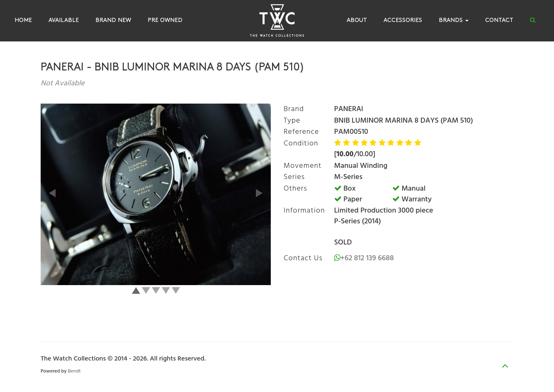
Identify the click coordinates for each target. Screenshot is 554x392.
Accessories (403, 21)
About (357, 21)
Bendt (74, 371)
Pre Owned (165, 21)
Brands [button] (454, 21)
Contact (499, 21)
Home (23, 21)
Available (64, 21)
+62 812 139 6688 (367, 258)
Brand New (113, 21)
